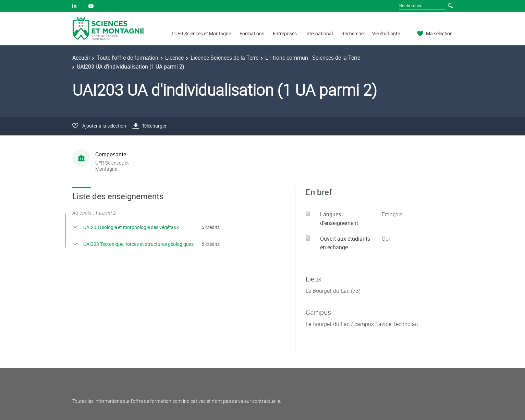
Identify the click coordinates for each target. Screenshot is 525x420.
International (319, 33)
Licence (174, 58)
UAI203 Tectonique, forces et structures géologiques (138, 244)
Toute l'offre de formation (127, 58)
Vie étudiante (386, 33)
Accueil (81, 58)
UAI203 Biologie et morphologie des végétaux (131, 227)
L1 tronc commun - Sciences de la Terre (313, 58)
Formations (252, 33)
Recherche (352, 33)
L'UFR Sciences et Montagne (201, 33)
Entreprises (285, 33)
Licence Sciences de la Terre (224, 58)
